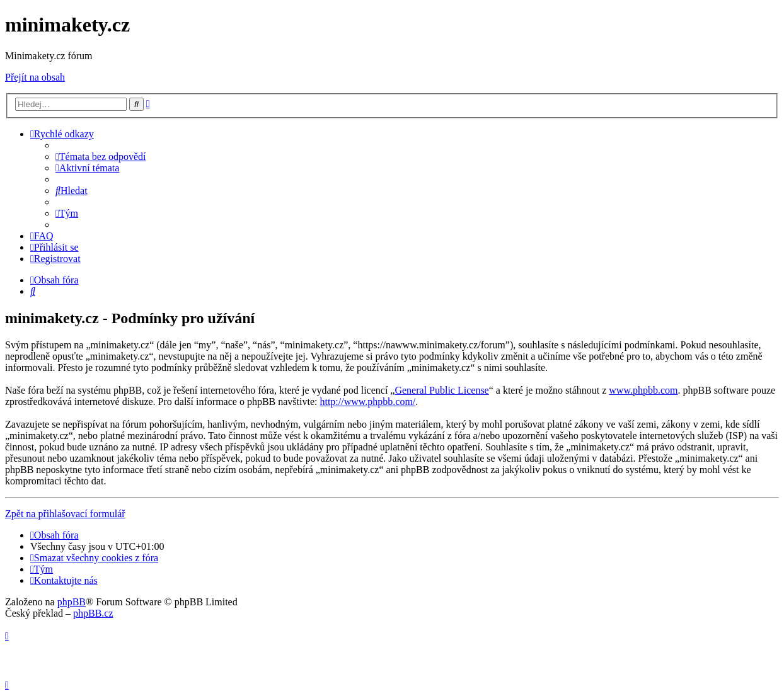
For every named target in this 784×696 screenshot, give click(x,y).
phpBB (72, 602)
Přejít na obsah (35, 77)
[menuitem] (101, 157)
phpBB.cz (93, 613)
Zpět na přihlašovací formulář (65, 514)
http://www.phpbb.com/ (367, 402)
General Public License (441, 390)
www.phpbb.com (643, 390)
